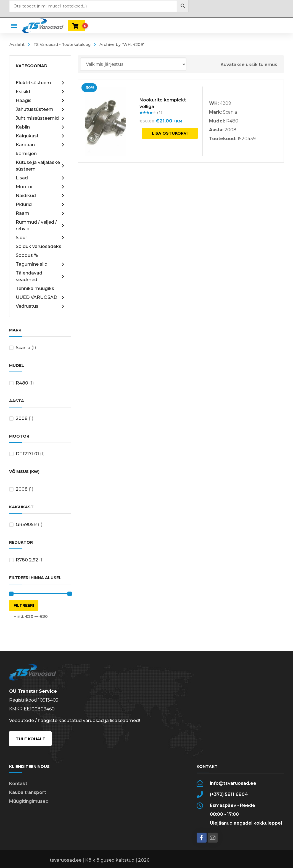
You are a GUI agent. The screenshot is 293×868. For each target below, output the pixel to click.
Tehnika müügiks (35, 288)
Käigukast (40, 136)
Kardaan (40, 145)
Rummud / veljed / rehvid (40, 225)
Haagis (40, 101)
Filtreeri (24, 605)
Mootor (40, 187)
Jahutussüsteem (40, 109)
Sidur (40, 238)
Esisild (40, 92)
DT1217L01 (27, 454)
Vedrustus (40, 306)
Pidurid (40, 205)
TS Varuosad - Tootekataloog (62, 45)
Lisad (40, 178)
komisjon (26, 154)
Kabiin (40, 127)
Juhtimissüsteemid (40, 118)
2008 (22, 418)
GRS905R (26, 525)
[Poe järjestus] (133, 64)
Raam (40, 213)
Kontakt (18, 784)
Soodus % (27, 255)
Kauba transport (28, 792)
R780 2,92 (27, 560)
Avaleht (17, 45)
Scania (23, 348)
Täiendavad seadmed (40, 276)
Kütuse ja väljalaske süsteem (40, 166)
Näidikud (40, 196)
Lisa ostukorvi (170, 133)
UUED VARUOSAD (40, 297)
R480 (22, 383)
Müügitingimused (29, 801)
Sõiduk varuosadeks (39, 246)
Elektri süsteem (40, 83)
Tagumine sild (40, 264)
